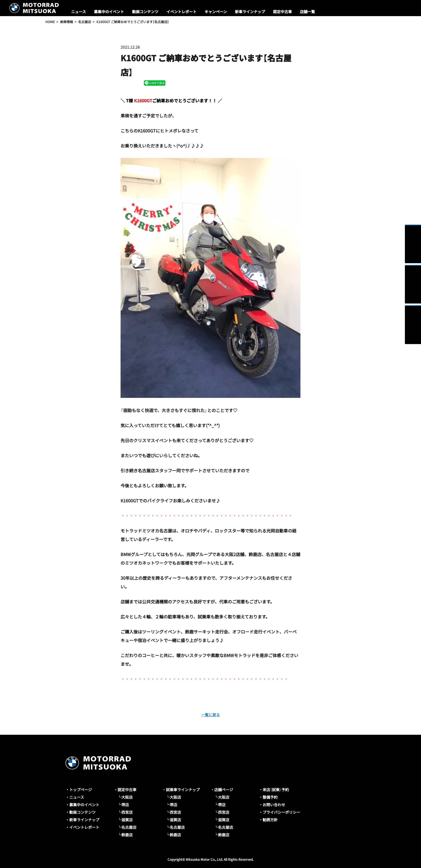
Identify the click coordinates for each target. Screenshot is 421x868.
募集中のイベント (109, 12)
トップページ (81, 790)
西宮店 (127, 812)
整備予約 (270, 797)
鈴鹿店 (127, 835)
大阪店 (127, 797)
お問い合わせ (274, 805)
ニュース (79, 12)
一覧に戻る (210, 714)
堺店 (125, 805)
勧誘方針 (270, 820)
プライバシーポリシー (281, 812)
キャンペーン (216, 12)
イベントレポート (182, 12)
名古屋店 (129, 827)
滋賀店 (127, 820)
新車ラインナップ (250, 12)
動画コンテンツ (145, 12)
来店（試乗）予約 (276, 790)
